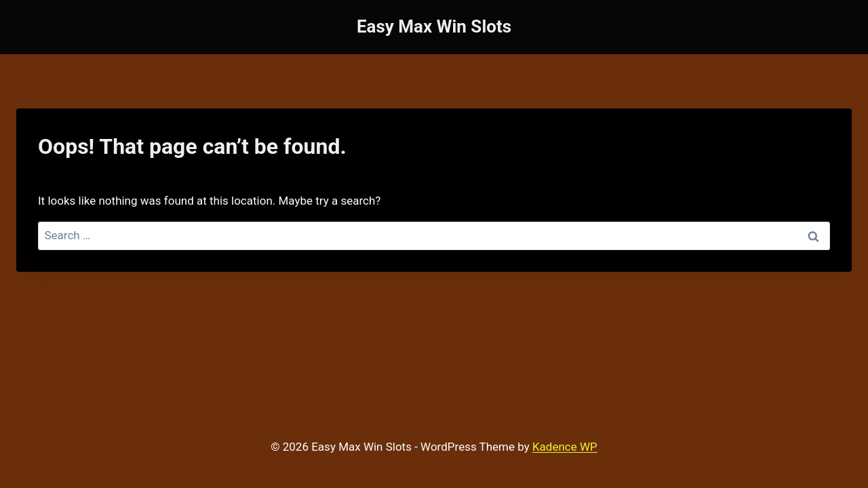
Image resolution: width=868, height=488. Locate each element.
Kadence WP (565, 447)
